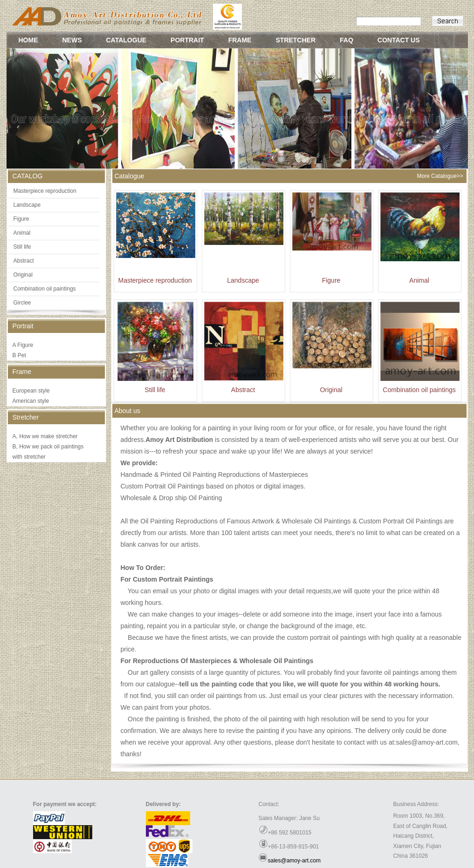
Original (23, 275)
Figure (21, 219)
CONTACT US (399, 40)
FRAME (240, 40)
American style (31, 401)
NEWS (72, 40)
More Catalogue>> (440, 176)
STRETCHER (295, 40)
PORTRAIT (187, 40)
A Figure (23, 345)
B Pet (19, 355)
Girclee (22, 303)
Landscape (27, 205)
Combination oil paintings (45, 289)
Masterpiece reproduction (45, 191)
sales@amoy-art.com (295, 861)
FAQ (347, 40)
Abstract (24, 261)
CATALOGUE (127, 40)
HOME (28, 40)
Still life (22, 247)
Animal (22, 233)
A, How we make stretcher (45, 436)
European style (31, 391)
